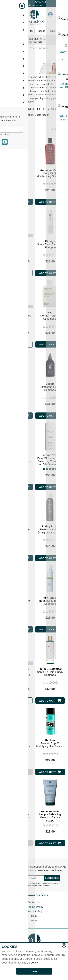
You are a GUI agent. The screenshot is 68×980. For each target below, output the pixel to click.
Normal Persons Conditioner (50, 316)
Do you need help (34, 42)
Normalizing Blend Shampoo (50, 601)
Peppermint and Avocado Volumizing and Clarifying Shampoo (18, 675)
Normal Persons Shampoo (18, 387)
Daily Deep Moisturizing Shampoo (50, 173)
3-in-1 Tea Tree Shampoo (18, 173)
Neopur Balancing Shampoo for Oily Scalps (50, 816)
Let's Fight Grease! (14, 119)
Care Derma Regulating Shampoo (18, 458)
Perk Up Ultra (18, 243)
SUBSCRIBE (52, 878)
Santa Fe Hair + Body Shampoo (50, 672)
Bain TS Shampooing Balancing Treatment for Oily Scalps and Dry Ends (50, 461)
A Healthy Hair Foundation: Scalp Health (26, 115)
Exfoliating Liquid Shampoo (50, 387)
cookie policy (30, 963)
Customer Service (34, 895)
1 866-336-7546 (34, 39)
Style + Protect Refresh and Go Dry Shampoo (18, 745)
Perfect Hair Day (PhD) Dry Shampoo (50, 529)
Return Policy (34, 911)
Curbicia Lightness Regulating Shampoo (18, 815)
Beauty (19, 31)
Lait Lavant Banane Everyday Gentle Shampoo (18, 531)
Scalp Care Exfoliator (18, 599)
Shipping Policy (34, 907)
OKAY (34, 971)
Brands (41, 31)
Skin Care (55, 31)
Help (34, 916)
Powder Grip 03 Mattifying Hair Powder (50, 743)
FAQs (34, 921)
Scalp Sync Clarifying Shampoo (50, 244)
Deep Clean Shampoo (18, 314)
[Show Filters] (7, 58)
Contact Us (34, 902)
